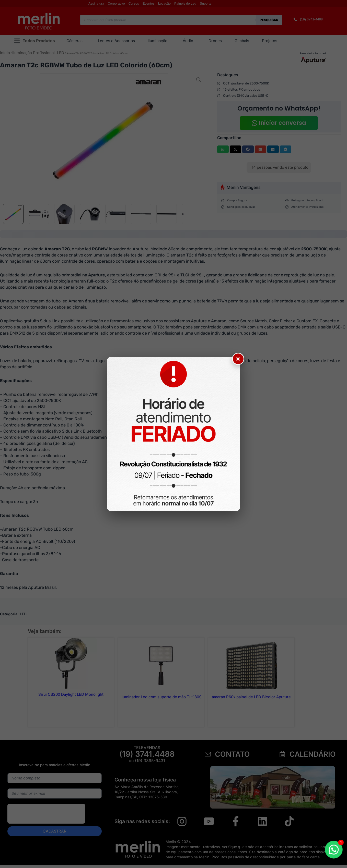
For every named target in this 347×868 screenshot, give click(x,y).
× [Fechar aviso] (238, 359)
